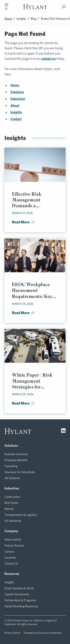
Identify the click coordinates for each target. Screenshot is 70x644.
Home (8, 19)
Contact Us (11, 564)
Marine (9, 509)
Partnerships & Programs (20, 600)
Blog (34, 19)
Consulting (11, 466)
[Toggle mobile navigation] (6, 7)
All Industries (13, 521)
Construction (12, 497)
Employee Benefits (16, 460)
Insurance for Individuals (20, 472)
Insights (21, 19)
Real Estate (11, 503)
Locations (10, 558)
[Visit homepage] (35, 7)
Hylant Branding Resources (21, 606)
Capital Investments (17, 594)
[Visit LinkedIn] (63, 431)
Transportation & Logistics (21, 515)
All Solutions (12, 478)
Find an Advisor (14, 546)
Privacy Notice (12, 633)
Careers (9, 552)
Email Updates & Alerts (19, 588)
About (15, 105)
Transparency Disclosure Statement (43, 633)
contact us (48, 59)
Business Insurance (16, 454)
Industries (18, 99)
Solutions (17, 92)
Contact (16, 119)
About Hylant (13, 540)
